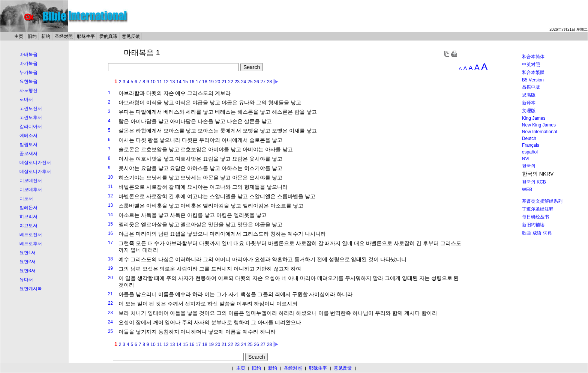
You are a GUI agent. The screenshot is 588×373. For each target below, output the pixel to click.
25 (250, 82)
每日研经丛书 (535, 217)
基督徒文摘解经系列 (542, 201)
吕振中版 (531, 87)
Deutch (529, 138)
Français (531, 145)
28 (269, 82)
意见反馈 (131, 36)
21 (224, 82)
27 (263, 82)
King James (534, 118)
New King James (539, 125)
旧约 (32, 36)
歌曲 (526, 233)
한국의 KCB (534, 182)
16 (192, 82)
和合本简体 (533, 57)
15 (185, 82)
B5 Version (533, 80)
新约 (46, 36)
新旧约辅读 (533, 225)
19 (211, 82)
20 (218, 82)
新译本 (529, 103)
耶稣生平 (86, 36)
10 (153, 82)
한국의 (529, 166)
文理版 (529, 111)
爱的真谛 (108, 36)
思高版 (529, 95)
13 (172, 82)
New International (539, 132)
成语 (537, 233)
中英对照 (531, 65)
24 (244, 82)
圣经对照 (64, 36)
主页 (19, 36)
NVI (526, 159)
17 (198, 82)
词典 (547, 233)
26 (256, 82)
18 (205, 82)
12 (166, 82)
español (530, 152)
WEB (527, 190)
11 (160, 82)
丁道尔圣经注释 (538, 209)
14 (179, 82)
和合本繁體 (533, 72)
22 (230, 82)
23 (237, 82)
